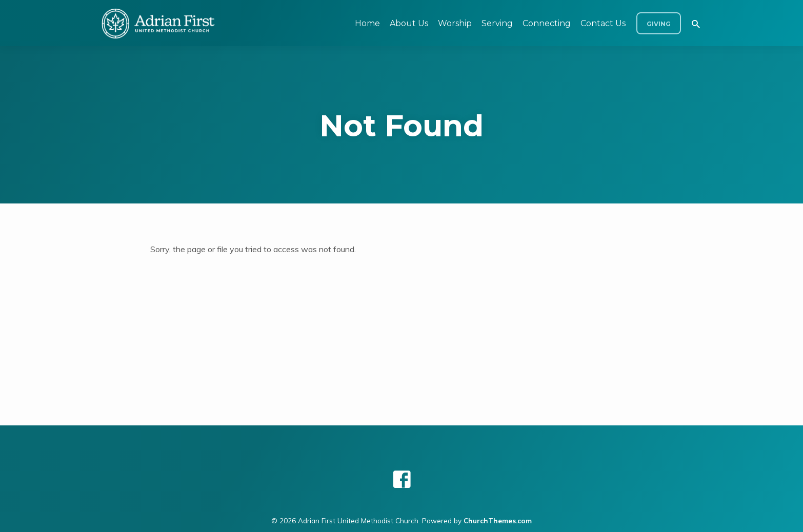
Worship (455, 23)
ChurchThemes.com (498, 520)
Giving (659, 24)
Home (367, 23)
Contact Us (603, 23)
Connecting (547, 23)
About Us (409, 23)
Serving (497, 23)
